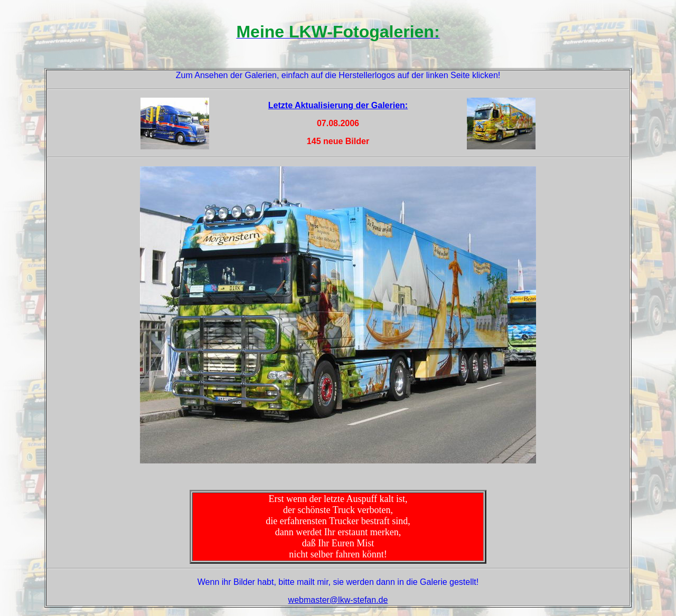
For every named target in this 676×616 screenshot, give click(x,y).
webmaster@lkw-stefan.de (338, 600)
